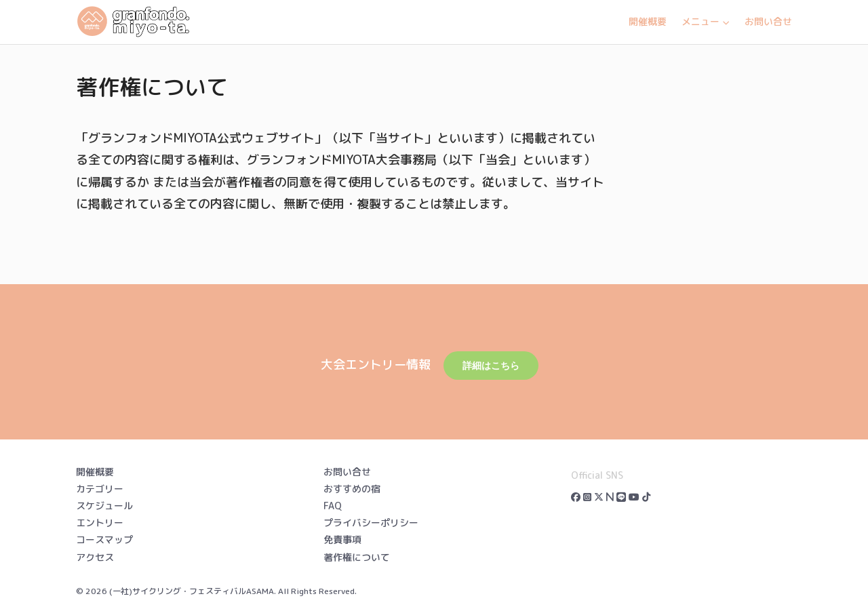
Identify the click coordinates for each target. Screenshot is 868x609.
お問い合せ (768, 21)
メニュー (706, 21)
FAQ (333, 506)
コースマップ (104, 539)
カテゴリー (100, 489)
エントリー (100, 523)
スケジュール (104, 506)
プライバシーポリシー (371, 523)
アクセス (95, 557)
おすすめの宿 (352, 489)
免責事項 (342, 539)
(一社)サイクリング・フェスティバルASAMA (192, 591)
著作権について (357, 557)
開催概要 (648, 21)
